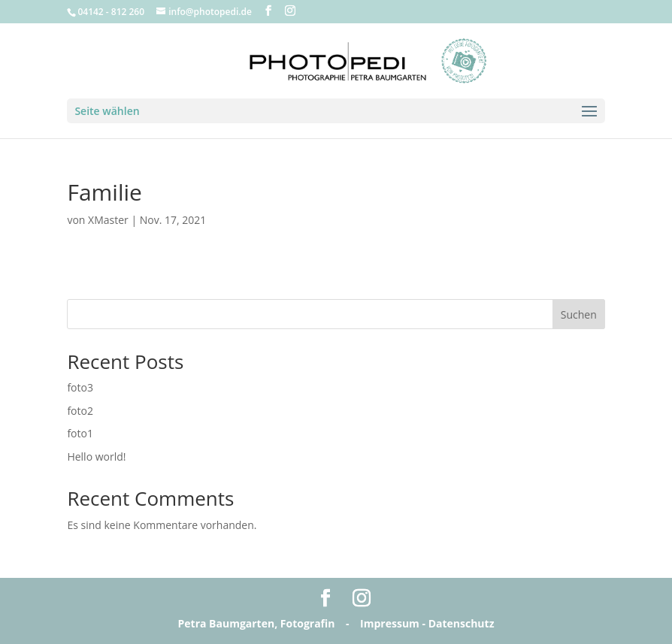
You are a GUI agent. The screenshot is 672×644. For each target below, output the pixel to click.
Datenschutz (462, 623)
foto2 (80, 411)
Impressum (390, 623)
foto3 (80, 387)
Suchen (579, 314)
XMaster (108, 220)
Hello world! (96, 457)
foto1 (80, 433)
